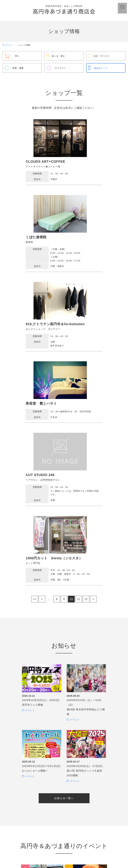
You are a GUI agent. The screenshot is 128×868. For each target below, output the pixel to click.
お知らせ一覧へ (64, 584)
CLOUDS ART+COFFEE (26, 162)
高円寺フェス (86, 765)
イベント (30, 496)
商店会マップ (101, 69)
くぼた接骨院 (79, 162)
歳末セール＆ (42, 806)
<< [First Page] (35, 385)
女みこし (42, 725)
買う (17, 57)
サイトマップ (116, 854)
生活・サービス (102, 57)
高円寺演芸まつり (86, 806)
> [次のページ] (93, 385)
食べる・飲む (59, 57)
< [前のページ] (42, 385)
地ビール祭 (42, 765)
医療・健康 (18, 69)
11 (79, 385)
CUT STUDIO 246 (21, 335)
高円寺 (42, 685)
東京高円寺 (86, 725)
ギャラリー (61, 69)
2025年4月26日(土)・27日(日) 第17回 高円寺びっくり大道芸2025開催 (85, 557)
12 (86, 385)
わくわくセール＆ (86, 685)
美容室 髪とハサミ (84, 249)
